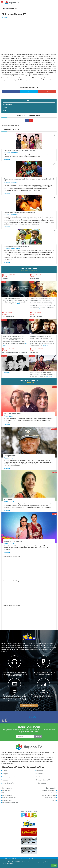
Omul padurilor (10, 456)
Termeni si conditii (50, 798)
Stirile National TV (8, 783)
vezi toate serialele (29, 382)
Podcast (43, 670)
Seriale (38, 777)
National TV (32, 717)
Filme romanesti (15, 248)
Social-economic (8, 104)
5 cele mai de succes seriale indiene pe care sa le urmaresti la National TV (29, 180)
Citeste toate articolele (29, 705)
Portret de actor (7, 788)
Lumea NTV (40, 774)
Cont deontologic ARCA (48, 790)
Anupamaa (8, 499)
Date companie (51, 788)
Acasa (5, 771)
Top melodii (43, 692)
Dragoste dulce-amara (13, 414)
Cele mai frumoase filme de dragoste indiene (19, 213)
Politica (5, 107)
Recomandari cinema (9, 798)
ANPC (54, 800)
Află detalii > (10, 864)
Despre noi (40, 771)
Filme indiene (14, 153)
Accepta (54, 865)
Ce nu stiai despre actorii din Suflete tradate (19, 150)
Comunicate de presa (49, 795)
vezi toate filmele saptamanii (29, 271)
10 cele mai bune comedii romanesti (17, 246)
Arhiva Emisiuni (41, 783)
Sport (5, 110)
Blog (14, 692)
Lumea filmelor (7, 800)
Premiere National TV (43, 780)
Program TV (6, 774)
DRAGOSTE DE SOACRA (13, 541)
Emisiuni (15, 670)
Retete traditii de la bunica (10, 803)
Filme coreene (7, 793)
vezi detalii (7, 159)
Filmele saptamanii (9, 777)
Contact (53, 793)
